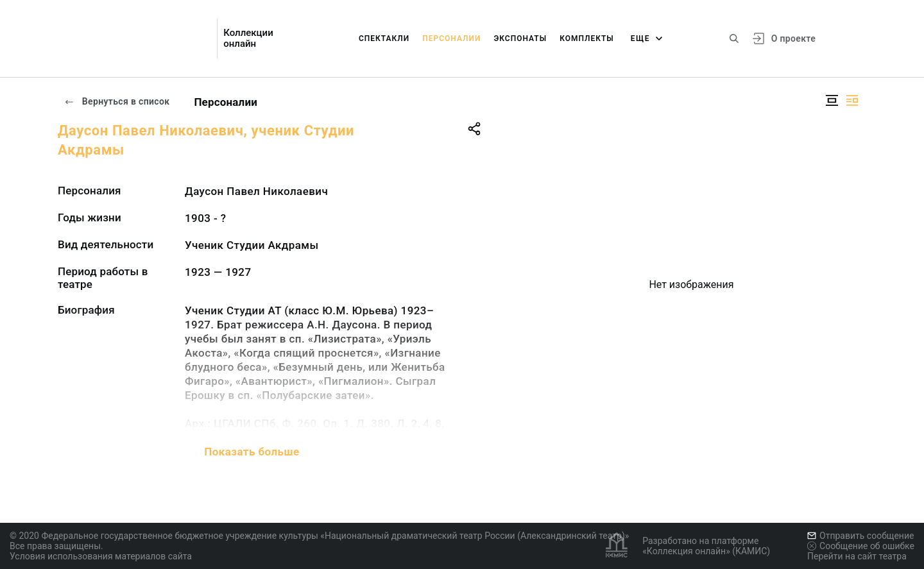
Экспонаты (520, 38)
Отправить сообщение (860, 536)
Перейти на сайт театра (857, 556)
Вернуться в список (117, 101)
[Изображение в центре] (832, 100)
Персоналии (451, 38)
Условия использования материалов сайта (101, 556)
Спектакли (384, 38)
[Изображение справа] (852, 100)
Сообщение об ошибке (861, 546)
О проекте (793, 38)
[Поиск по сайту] (734, 38)
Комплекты (587, 38)
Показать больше (252, 452)
